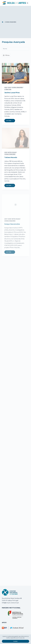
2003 (9, 88)
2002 (6, 88)
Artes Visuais (12, 155)
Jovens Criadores (17, 88)
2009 (6, 155)
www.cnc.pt (15, 603)
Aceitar (15, 641)
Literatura (8, 90)
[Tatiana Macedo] (16, 141)
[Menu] (28, 3)
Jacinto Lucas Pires (12, 93)
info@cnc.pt (6, 603)
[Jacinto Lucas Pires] (16, 73)
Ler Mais (10, 121)
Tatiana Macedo (11, 161)
